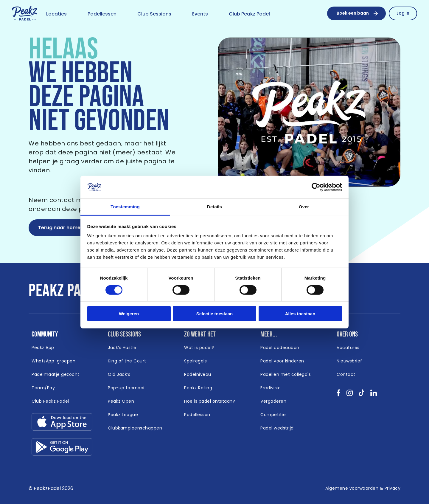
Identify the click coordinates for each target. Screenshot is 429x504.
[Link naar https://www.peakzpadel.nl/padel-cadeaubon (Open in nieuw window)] (280, 348)
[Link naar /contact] (346, 375)
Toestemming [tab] (125, 207)
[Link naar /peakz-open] (121, 401)
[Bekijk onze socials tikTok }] (362, 395)
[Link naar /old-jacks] (119, 375)
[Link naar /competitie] (273, 415)
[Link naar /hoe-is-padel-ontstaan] (210, 401)
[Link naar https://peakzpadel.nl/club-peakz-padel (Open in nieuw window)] (50, 401)
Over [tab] (304, 207)
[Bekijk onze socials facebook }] (339, 395)
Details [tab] (214, 207)
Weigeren (129, 314)
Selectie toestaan (215, 314)
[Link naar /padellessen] (102, 14)
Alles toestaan (300, 314)
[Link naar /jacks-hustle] (122, 348)
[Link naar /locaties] (56, 14)
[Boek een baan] (356, 13)
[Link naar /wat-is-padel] (199, 348)
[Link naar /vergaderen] (273, 401)
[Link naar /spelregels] (195, 361)
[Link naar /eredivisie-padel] (271, 388)
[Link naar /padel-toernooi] (126, 388)
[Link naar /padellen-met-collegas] (286, 375)
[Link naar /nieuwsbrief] (349, 361)
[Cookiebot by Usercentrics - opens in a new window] (316, 187)
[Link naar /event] (200, 14)
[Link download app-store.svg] (62, 423)
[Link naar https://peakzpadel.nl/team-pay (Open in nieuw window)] (43, 388)
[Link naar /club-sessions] (154, 14)
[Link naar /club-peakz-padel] (249, 14)
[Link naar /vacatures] (348, 348)
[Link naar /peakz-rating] (198, 388)
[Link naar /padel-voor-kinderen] (282, 361)
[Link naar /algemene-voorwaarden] (363, 489)
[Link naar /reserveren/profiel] (403, 13)
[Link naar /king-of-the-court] (127, 361)
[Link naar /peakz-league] (123, 415)
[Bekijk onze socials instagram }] (350, 395)
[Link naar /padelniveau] (198, 375)
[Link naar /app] (43, 348)
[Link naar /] (25, 14)
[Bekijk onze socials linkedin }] (374, 395)
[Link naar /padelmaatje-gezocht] (56, 375)
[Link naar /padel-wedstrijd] (277, 428)
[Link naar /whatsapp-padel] (53, 361)
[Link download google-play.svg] (62, 448)
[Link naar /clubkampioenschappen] (135, 428)
